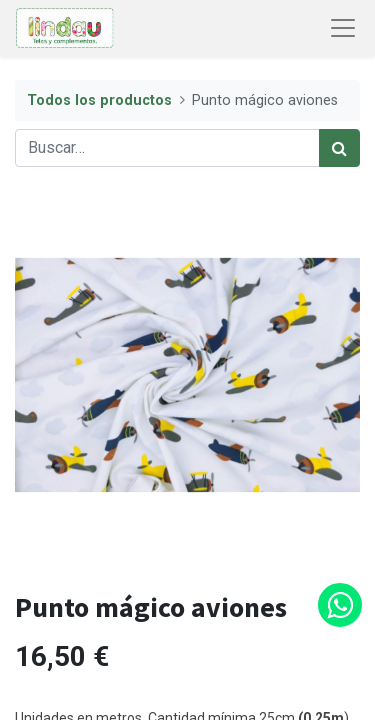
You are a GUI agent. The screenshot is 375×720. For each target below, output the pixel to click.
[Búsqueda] (339, 148)
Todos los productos (99, 100)
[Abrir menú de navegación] (343, 28)
